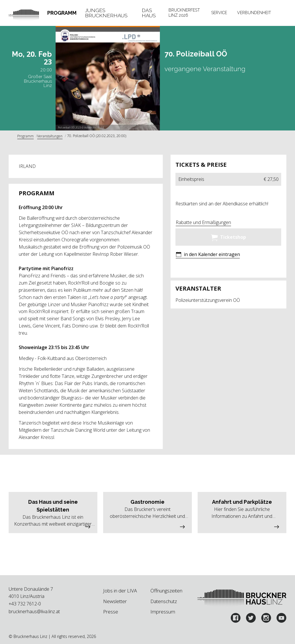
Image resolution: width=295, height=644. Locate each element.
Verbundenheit (254, 13)
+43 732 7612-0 (25, 604)
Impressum (163, 612)
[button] (208, 255)
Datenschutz (164, 601)
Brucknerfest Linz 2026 (184, 13)
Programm (62, 13)
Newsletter (115, 601)
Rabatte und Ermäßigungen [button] (203, 222)
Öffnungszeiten (166, 591)
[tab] (62, 13)
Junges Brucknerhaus (106, 13)
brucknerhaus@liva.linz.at (34, 611)
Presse (111, 612)
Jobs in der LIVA (120, 591)
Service (219, 13)
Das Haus (149, 13)
